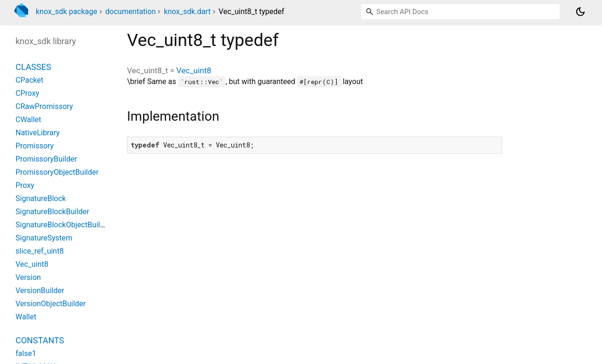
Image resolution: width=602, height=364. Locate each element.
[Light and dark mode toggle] (580, 12)
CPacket (29, 80)
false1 (26, 353)
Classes (33, 67)
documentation (131, 12)
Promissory (35, 146)
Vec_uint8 (194, 70)
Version (28, 277)
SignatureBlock (41, 198)
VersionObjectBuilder (51, 304)
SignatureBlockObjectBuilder (63, 225)
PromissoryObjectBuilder (57, 172)
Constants (40, 340)
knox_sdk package (67, 12)
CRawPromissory (44, 106)
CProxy (27, 93)
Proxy (25, 185)
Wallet (26, 317)
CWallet (28, 120)
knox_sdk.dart (187, 12)
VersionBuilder (40, 290)
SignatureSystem (44, 238)
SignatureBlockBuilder (52, 212)
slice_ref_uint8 (40, 251)
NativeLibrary (38, 133)
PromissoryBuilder (46, 159)
